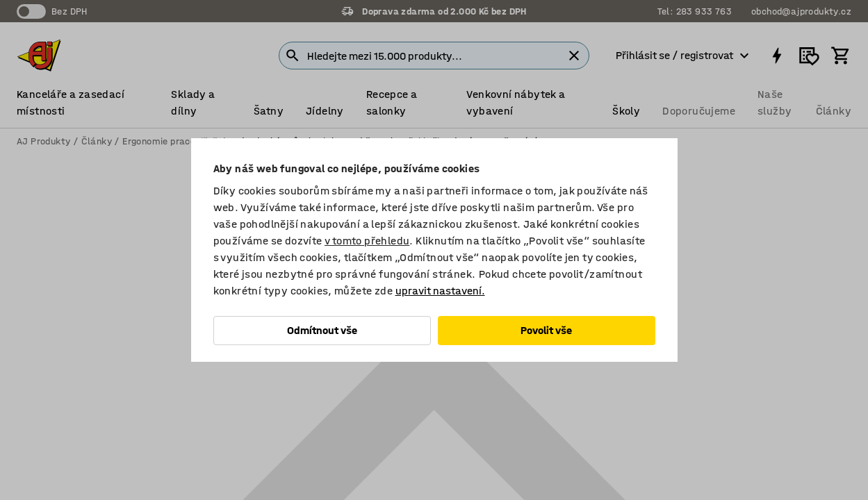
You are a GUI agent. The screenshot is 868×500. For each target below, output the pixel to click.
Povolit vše (546, 330)
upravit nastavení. (440, 291)
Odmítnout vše (322, 330)
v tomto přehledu (367, 241)
